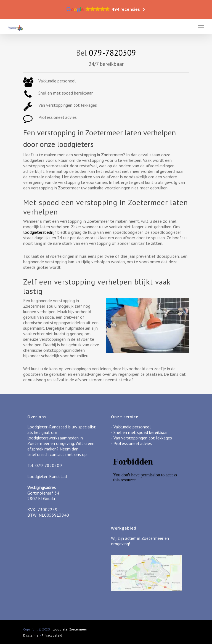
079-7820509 (112, 53)
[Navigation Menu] (201, 27)
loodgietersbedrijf (40, 232)
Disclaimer (31, 635)
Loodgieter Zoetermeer (70, 629)
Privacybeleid (52, 635)
